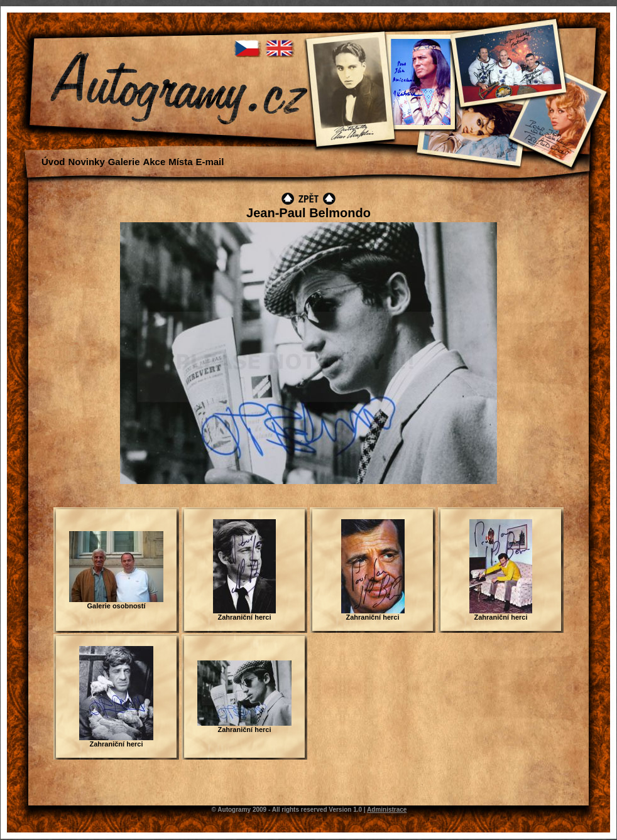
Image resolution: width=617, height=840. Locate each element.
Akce (154, 162)
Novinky (86, 162)
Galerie (124, 162)
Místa (180, 162)
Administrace (387, 810)
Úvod (53, 162)
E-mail (210, 162)
